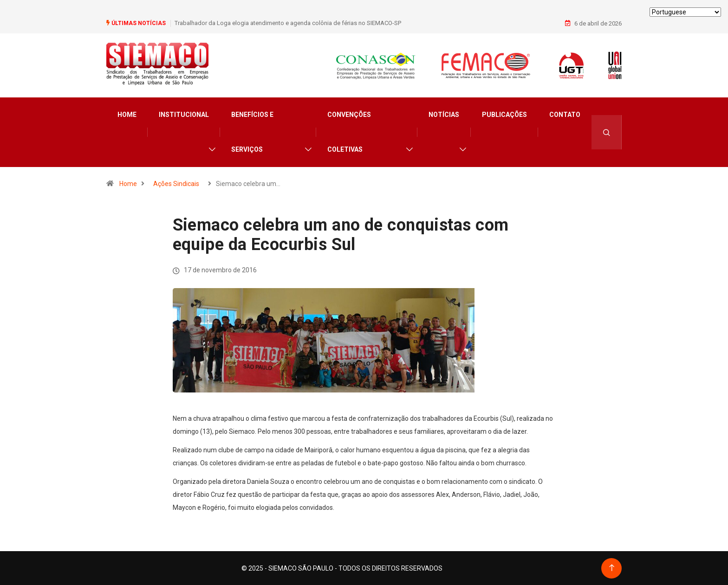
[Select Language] (685, 12)
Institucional (184, 114)
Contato (565, 114)
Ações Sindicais (176, 183)
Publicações (504, 114)
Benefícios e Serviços (252, 132)
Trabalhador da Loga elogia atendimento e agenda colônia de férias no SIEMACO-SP (288, 23)
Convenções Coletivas (349, 132)
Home (127, 114)
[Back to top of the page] (612, 568)
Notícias (444, 114)
